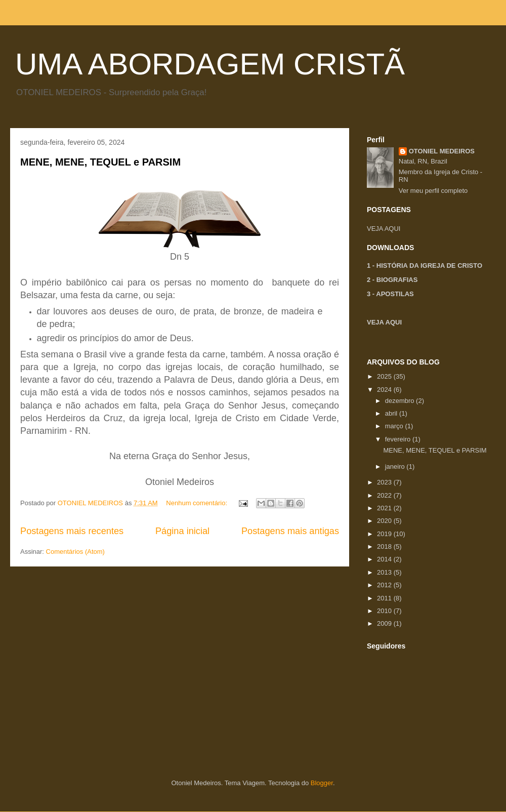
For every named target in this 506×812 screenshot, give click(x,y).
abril (392, 413)
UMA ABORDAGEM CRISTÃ (210, 64)
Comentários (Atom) (75, 552)
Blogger (322, 783)
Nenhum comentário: (197, 503)
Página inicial (182, 531)
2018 (385, 546)
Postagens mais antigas (290, 531)
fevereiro (399, 439)
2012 (385, 585)
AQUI (393, 229)
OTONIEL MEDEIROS (442, 151)
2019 (385, 534)
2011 (385, 598)
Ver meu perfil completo (433, 191)
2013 (385, 572)
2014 (385, 559)
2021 (385, 508)
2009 (385, 623)
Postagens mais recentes (72, 531)
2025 (385, 376)
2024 (385, 390)
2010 (385, 611)
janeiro (396, 466)
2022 (385, 495)
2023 (385, 482)
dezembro (400, 401)
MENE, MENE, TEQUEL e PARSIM (100, 162)
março (395, 426)
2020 (385, 521)
